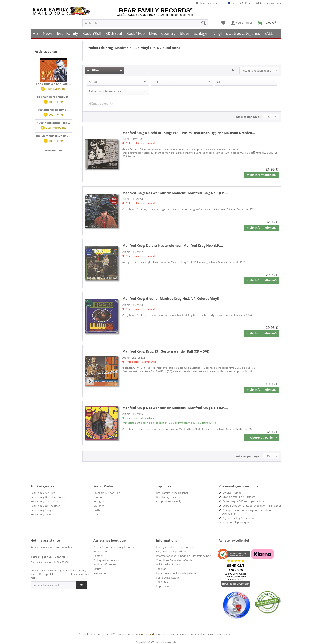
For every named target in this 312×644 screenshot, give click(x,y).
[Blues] (185, 33)
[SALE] (269, 33)
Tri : (234, 70)
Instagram (99, 501)
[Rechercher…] (145, 23)
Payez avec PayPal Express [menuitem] (238, 518)
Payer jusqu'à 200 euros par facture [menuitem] (243, 501)
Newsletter (100, 573)
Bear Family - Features (169, 497)
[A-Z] (36, 33)
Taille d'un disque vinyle (105, 91)
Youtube (98, 514)
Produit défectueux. (105, 564)
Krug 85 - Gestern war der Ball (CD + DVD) (166, 351)
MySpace (99, 506)
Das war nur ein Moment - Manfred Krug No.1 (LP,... (175, 408)
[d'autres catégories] (243, 33)
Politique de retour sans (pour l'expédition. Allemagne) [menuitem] (248, 512)
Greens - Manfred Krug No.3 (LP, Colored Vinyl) (171, 299)
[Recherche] (204, 23)
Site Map (161, 569)
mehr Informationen (262, 174)
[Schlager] (201, 33)
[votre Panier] (242, 23)
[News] (48, 33)
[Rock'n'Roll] (92, 33)
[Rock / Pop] (136, 33)
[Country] (168, 33)
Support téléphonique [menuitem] (236, 522)
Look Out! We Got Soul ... (54, 84)
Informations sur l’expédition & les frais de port (184, 556)
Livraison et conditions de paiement (177, 573)
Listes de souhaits (208, 3)
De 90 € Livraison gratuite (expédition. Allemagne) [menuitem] (252, 506)
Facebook (99, 497)
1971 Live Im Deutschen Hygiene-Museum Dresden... (189, 133)
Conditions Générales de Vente (174, 560)
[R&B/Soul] (114, 33)
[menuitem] (145, 23)
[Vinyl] (218, 33)
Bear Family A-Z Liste (43, 493)
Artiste (93, 82)
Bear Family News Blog (107, 493)
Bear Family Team (41, 514)
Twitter (97, 510)
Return (97, 569)
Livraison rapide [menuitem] (232, 493)
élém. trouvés (101, 103)
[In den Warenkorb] (262, 438)
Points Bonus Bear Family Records (113, 547)
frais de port (147, 634)
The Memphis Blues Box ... (54, 136)
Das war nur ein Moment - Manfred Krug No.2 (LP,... (175, 193)
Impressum (163, 586)
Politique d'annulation (106, 560)
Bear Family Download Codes (48, 497)
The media (162, 582)
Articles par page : (248, 117)
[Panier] (268, 23)
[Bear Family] (67, 33)
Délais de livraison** (168, 564)
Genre (221, 82)
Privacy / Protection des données (175, 547)
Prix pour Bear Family (169, 501)
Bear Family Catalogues (44, 501)
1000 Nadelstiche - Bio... (54, 123)
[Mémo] (223, 23)
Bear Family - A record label (172, 493)
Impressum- (100, 551)
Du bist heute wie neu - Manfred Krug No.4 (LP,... (173, 246)
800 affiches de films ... (54, 110)
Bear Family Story (41, 510)
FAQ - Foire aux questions (171, 551)
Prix (155, 82)
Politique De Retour (168, 578)
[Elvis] (153, 33)
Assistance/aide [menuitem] (268, 3)
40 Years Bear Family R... (54, 97)
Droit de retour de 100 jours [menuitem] (239, 497)
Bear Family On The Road (45, 506)
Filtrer (93, 70)
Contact (98, 556)
